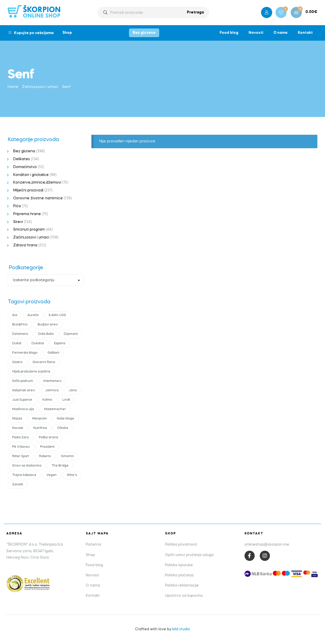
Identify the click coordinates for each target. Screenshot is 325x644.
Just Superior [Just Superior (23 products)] (22, 400)
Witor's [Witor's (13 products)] (72, 475)
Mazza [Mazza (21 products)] (17, 419)
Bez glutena (144, 33)
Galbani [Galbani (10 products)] (53, 353)
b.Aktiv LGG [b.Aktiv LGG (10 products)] (57, 315)
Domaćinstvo (25, 167)
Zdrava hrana (25, 245)
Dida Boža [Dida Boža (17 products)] (46, 334)
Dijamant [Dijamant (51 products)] (71, 334)
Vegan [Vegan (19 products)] (52, 475)
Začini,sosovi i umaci (40, 87)
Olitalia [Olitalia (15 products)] (63, 428)
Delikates (22, 159)
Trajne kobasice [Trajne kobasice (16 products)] (24, 475)
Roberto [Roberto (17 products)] (45, 456)
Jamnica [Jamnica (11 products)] (52, 391)
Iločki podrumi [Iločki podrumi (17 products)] (23, 381)
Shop (67, 33)
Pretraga (195, 12)
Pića (17, 206)
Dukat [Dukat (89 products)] (17, 343)
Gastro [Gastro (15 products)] (17, 362)
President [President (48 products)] (47, 447)
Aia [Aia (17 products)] (15, 315)
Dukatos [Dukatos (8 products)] (38, 343)
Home (13, 87)
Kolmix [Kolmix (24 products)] (47, 400)
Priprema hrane (27, 214)
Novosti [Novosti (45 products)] (18, 428)
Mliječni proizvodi (28, 190)
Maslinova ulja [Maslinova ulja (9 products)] (23, 409)
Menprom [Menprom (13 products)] (39, 419)
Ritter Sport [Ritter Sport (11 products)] (21, 456)
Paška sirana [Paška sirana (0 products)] (48, 438)
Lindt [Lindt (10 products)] (66, 400)
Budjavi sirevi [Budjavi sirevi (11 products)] (48, 325)
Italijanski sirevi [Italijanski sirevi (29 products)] (24, 391)
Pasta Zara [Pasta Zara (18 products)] (20, 438)
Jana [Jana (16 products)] (73, 391)
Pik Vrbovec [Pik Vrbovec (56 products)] (21, 447)
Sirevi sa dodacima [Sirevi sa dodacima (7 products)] (27, 466)
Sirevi (18, 222)
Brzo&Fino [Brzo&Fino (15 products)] (20, 325)
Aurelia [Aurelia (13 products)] (33, 315)
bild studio (181, 629)
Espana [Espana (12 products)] (60, 343)
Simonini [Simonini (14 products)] (67, 456)
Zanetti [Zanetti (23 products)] (18, 485)
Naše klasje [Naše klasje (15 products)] (66, 419)
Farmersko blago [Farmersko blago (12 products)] (25, 353)
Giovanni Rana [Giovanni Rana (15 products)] (44, 362)
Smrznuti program (29, 230)
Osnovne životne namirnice (38, 198)
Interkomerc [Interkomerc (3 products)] (52, 381)
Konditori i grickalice (31, 175)
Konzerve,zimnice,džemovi (37, 183)
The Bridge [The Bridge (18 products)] (60, 466)
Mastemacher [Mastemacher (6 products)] (55, 409)
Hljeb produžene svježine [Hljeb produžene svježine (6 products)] (31, 372)
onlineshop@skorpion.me (267, 545)
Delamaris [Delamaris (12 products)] (20, 334)
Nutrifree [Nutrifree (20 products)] (40, 428)
